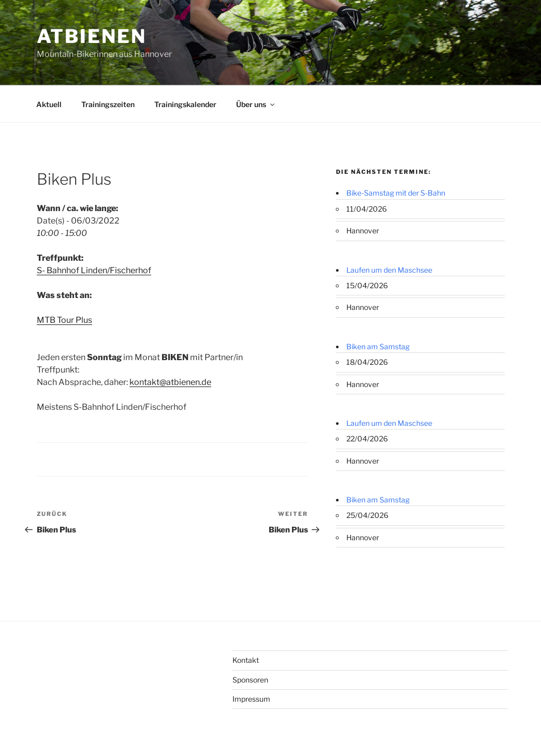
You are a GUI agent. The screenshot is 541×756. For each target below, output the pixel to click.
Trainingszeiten (108, 104)
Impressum (251, 699)
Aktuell (49, 104)
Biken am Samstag (378, 346)
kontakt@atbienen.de (170, 382)
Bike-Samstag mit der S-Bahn (396, 193)
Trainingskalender (185, 104)
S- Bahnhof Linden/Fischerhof (94, 270)
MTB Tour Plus (64, 320)
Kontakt (246, 660)
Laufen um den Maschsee (389, 270)
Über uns (256, 104)
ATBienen (92, 36)
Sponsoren (250, 680)
